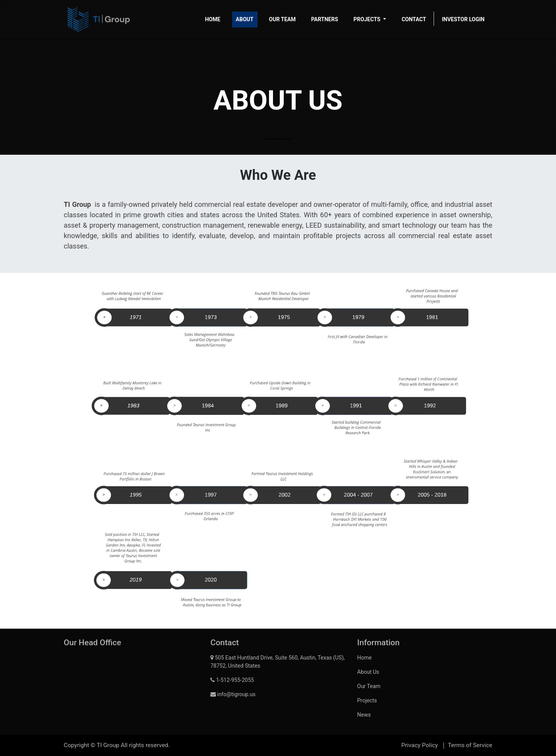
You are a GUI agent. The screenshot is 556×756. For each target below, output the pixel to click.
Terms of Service (470, 745)
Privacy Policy (420, 745)
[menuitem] (213, 19)
